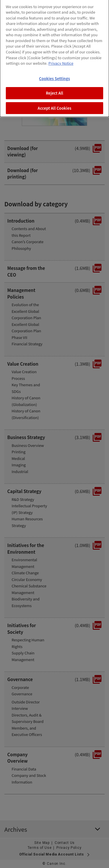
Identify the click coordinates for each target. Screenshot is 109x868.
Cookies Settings (54, 72)
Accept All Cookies (55, 102)
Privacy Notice (61, 57)
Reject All (55, 87)
